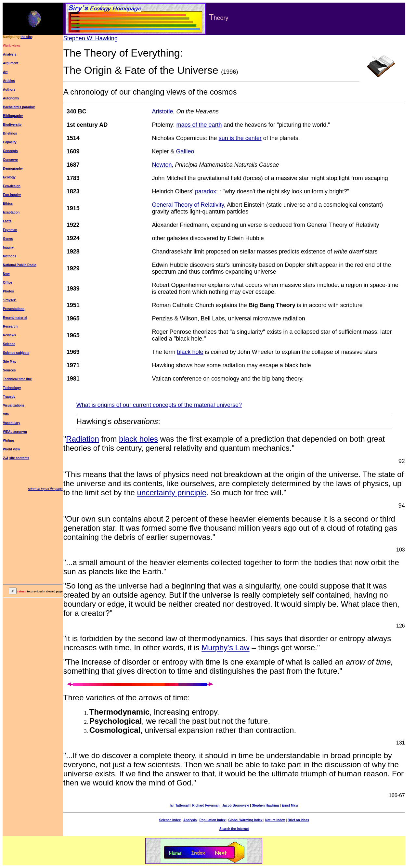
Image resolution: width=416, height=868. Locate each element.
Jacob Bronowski (236, 805)
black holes (138, 439)
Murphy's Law (225, 648)
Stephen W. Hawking (91, 38)
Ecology (9, 177)
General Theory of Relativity (188, 205)
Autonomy (11, 98)
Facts (7, 221)
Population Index (213, 820)
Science (9, 344)
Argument (11, 63)
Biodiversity (12, 125)
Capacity (10, 142)
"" (10, 300)
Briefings (10, 133)
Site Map (10, 362)
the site (26, 37)
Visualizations (14, 405)
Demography (13, 168)
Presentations (14, 309)
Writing (8, 440)
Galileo (185, 151)
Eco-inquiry (12, 195)
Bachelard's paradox (19, 107)
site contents (19, 458)
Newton (162, 165)
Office (7, 283)
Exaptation (11, 212)
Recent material (15, 318)
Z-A (6, 458)
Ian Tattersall (180, 805)
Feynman (10, 230)
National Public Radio (20, 265)
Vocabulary (12, 423)
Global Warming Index (245, 820)
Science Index (170, 820)
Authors (9, 90)
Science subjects (16, 353)
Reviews (9, 335)
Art (5, 72)
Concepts (10, 151)
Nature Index (275, 820)
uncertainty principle (172, 492)
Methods (10, 256)
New (6, 274)
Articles (9, 81)
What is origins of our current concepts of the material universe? (159, 405)
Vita (6, 414)
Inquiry (8, 247)
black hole (190, 352)
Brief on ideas (298, 820)
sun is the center (240, 138)
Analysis (10, 54)
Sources (9, 370)
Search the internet (234, 829)
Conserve (10, 160)
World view (12, 449)
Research (10, 326)
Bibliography (13, 116)
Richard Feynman (206, 805)
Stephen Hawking (265, 805)
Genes (8, 239)
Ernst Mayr (290, 805)
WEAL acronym (15, 432)
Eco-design (12, 186)
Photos (8, 291)
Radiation (82, 439)
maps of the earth (199, 125)
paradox (206, 191)
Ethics (8, 204)
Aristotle (163, 111)
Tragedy (9, 397)
